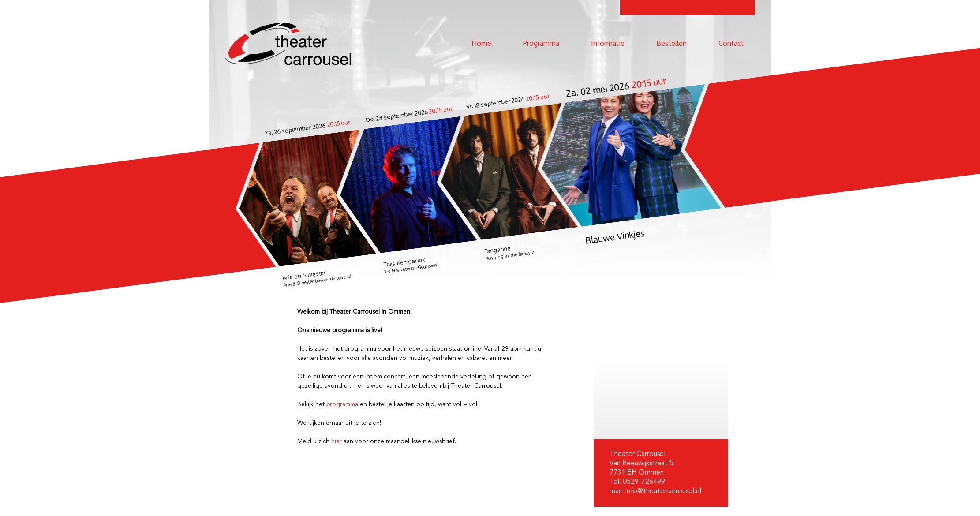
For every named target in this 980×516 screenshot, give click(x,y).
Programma (541, 43)
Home (481, 43)
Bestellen (671, 43)
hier (337, 441)
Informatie (608, 43)
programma (342, 404)
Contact (731, 43)
